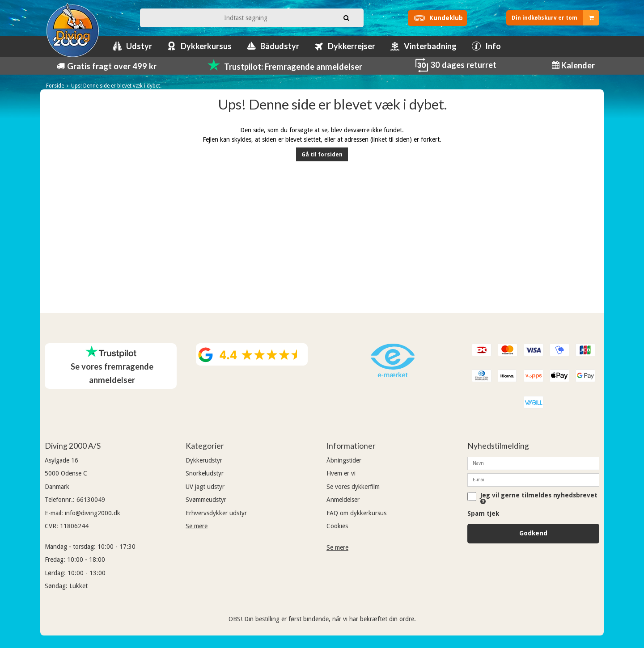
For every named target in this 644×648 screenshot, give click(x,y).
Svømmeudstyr (206, 500)
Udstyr (139, 46)
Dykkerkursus (206, 46)
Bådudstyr (280, 46)
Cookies (337, 526)
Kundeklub (437, 18)
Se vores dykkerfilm (353, 487)
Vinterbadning (430, 46)
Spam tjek (483, 513)
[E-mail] (533, 480)
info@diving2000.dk (93, 513)
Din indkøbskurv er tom (555, 18)
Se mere (197, 526)
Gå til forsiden (322, 155)
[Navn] (533, 463)
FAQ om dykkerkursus (356, 513)
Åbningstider (344, 460)
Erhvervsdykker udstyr (216, 513)
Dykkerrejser (352, 46)
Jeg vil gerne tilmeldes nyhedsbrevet (539, 498)
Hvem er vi (341, 473)
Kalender (577, 65)
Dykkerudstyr (204, 460)
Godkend (533, 533)
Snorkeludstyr (205, 473)
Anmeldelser (343, 500)
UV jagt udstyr (205, 487)
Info (493, 46)
